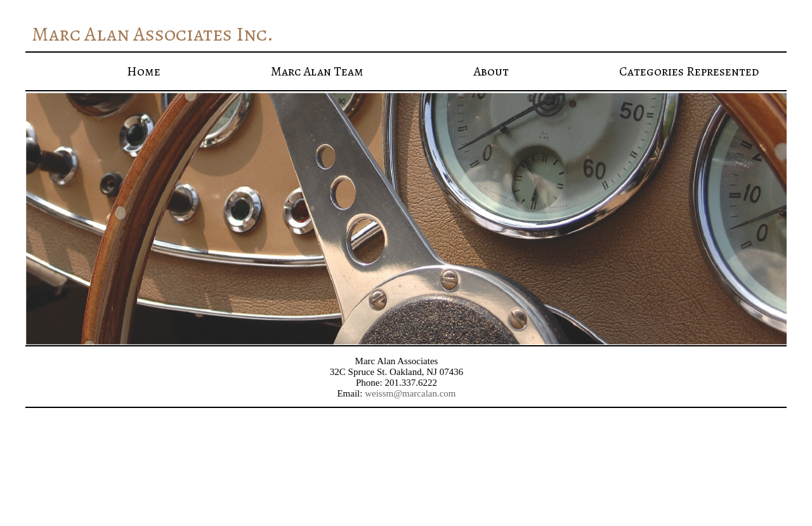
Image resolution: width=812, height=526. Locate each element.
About (491, 71)
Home (144, 71)
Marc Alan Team (317, 71)
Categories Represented (689, 71)
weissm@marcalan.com (410, 393)
